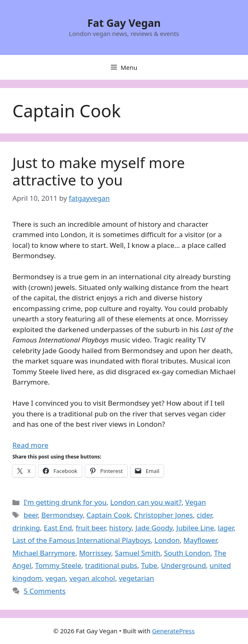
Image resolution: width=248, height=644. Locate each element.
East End (58, 528)
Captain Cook (108, 515)
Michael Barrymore (44, 553)
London (167, 540)
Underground (183, 565)
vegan (56, 578)
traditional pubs (111, 565)
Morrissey (95, 553)
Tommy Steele (58, 565)
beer (31, 515)
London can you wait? (146, 502)
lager (226, 528)
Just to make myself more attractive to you (99, 171)
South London (187, 553)
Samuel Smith (138, 553)
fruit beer (91, 528)
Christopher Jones (163, 515)
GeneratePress (173, 631)
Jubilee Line (195, 528)
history (120, 528)
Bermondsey (62, 515)
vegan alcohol (92, 578)
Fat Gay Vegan (124, 23)
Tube (149, 565)
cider (204, 515)
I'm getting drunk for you (65, 502)
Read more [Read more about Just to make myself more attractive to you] (30, 445)
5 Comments (44, 591)
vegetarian (136, 578)
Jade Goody (154, 528)
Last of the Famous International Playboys (82, 540)
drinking (26, 528)
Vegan (196, 502)
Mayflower (200, 540)
